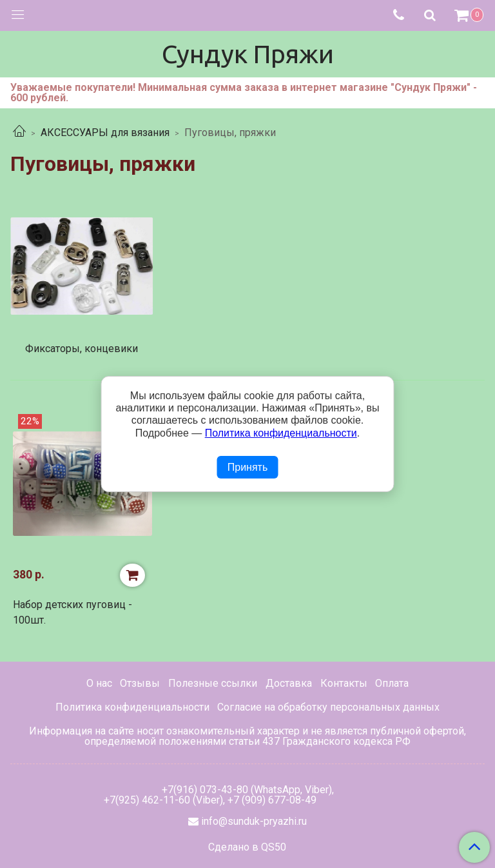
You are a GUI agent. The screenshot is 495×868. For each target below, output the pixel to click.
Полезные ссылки (213, 683)
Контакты (344, 683)
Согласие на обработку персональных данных (328, 707)
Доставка (289, 683)
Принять (248, 467)
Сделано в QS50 (247, 847)
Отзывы (140, 683)
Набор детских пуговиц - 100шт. (73, 612)
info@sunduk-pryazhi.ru (254, 821)
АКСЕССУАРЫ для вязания (105, 133)
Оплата (392, 683)
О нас (99, 683)
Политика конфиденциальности (132, 707)
